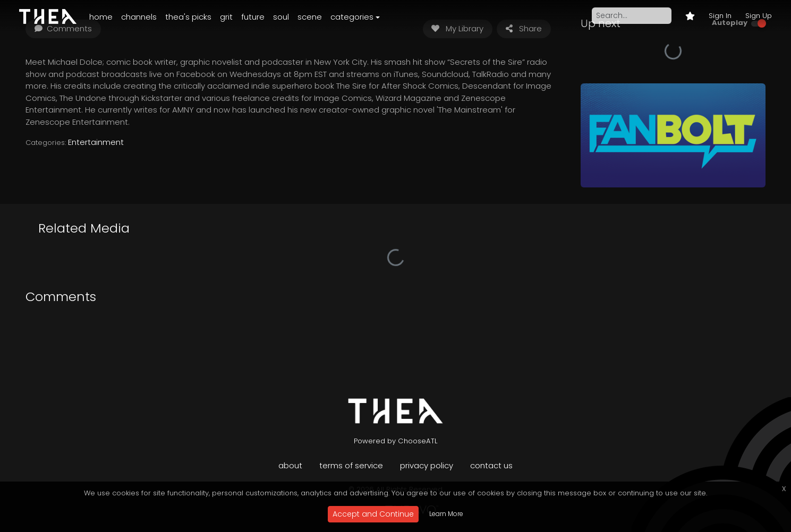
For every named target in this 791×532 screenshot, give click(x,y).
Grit (226, 17)
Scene (310, 17)
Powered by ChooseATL (396, 441)
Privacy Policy (427, 465)
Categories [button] (352, 17)
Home (101, 17)
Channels (139, 17)
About (290, 465)
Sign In (720, 16)
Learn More (446, 514)
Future (253, 17)
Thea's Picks (188, 17)
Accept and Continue (373, 514)
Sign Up (759, 16)
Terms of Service (351, 465)
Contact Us (491, 465)
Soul (281, 17)
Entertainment (96, 142)
